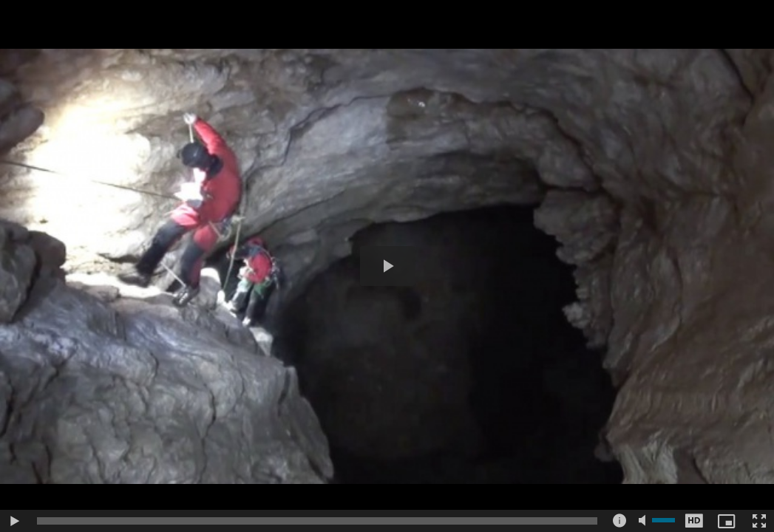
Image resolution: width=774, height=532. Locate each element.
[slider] (317, 521)
